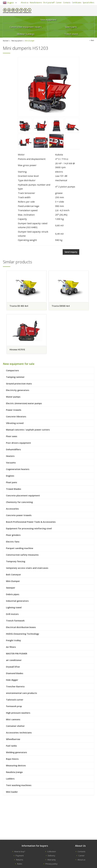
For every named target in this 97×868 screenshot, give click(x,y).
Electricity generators (18, 391)
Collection (52, 851)
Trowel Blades (14, 490)
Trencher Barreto (15, 687)
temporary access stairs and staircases (27, 569)
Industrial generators (17, 602)
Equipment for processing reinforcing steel (29, 529)
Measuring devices (16, 766)
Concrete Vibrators (16, 417)
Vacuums (11, 463)
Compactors (12, 371)
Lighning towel (14, 608)
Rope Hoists (12, 760)
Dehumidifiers (13, 450)
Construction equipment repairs (26, 27)
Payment (20, 856)
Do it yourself (49, 3)
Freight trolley (14, 641)
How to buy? (20, 851)
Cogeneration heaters (18, 470)
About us (25, 3)
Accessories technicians (19, 733)
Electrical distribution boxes (21, 628)
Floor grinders (13, 536)
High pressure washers (18, 713)
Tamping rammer (15, 378)
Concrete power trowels (19, 516)
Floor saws (12, 437)
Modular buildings (26, 34)
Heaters (10, 457)
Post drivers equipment (18, 444)
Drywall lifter (13, 667)
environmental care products (21, 694)
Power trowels (14, 411)
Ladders (10, 779)
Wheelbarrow (13, 740)
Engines (10, 476)
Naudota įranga (14, 773)
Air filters (11, 648)
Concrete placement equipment (23, 496)
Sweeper (11, 588)
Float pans (12, 483)
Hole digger (12, 681)
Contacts (67, 3)
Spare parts (71, 27)
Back (92, 40)
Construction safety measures (22, 555)
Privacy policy (52, 864)
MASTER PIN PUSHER (17, 654)
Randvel (6, 41)
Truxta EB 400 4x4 (19, 305)
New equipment (48, 20)
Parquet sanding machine (20, 549)
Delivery (52, 856)
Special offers (88, 3)
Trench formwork (15, 621)
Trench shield (71, 34)
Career (59, 3)
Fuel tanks (11, 746)
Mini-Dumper (33, 41)
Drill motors (12, 615)
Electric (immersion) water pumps (24, 404)
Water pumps (13, 397)
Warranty (52, 860)
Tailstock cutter (15, 700)
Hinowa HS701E (17, 349)
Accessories (12, 509)
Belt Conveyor (13, 575)
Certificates (77, 3)
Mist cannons (13, 720)
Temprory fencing (16, 562)
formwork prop (14, 707)
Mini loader (12, 792)
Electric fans (13, 542)
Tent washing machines (19, 786)
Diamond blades (15, 674)
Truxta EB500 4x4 (62, 305)
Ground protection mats (19, 384)
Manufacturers (36, 3)
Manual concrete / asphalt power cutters (28, 430)
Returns (20, 860)
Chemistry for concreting (19, 503)
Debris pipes (13, 595)
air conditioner (14, 661)
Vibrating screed (15, 424)
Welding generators (17, 753)
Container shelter (15, 727)
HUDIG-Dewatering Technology (23, 634)
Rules (20, 864)
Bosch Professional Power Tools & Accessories (31, 523)
